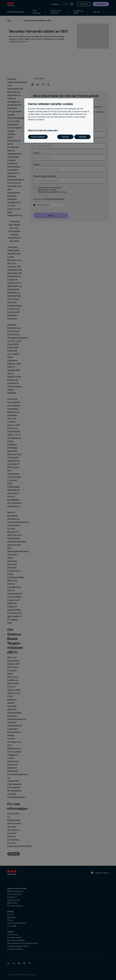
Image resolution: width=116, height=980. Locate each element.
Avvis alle (65, 137)
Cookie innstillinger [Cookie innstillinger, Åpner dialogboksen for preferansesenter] (38, 137)
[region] (59, 120)
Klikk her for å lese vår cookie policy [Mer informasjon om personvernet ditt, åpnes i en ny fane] (43, 130)
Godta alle (82, 137)
